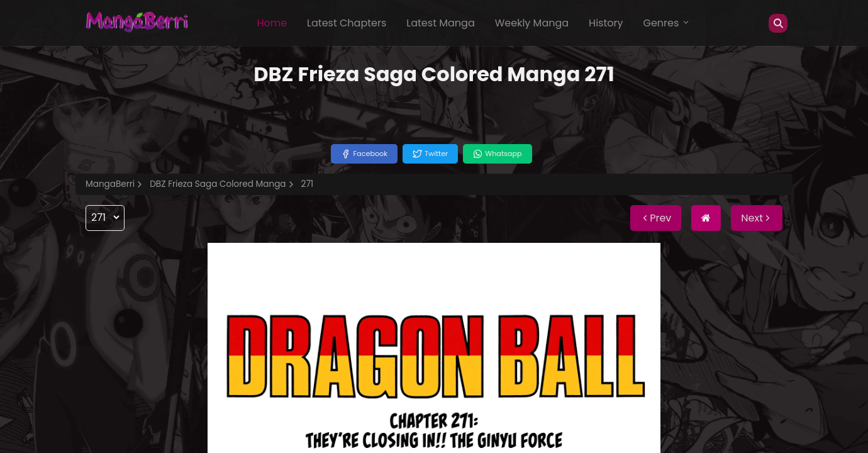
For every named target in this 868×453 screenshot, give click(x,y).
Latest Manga (440, 23)
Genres (667, 23)
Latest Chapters (347, 23)
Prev (656, 218)
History (606, 23)
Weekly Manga (532, 23)
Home (272, 23)
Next (757, 218)
